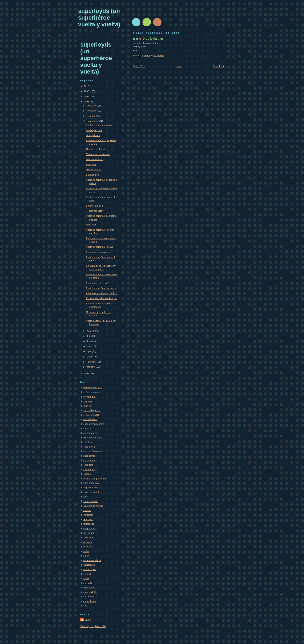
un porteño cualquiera (95, 451)
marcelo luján (90, 592)
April (89, 351)
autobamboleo (91, 433)
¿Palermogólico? (95, 211)
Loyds (88, 620)
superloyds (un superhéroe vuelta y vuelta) (99, 18)
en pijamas (89, 460)
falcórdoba (89, 524)
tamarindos (89, 588)
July (89, 336)
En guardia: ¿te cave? (98, 283)
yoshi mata (89, 469)
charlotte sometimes (94, 424)
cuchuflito (88, 583)
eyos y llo (91, 164)
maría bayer (90, 569)
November (92, 111)
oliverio (87, 474)
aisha (86, 551)
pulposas (88, 547)
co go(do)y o (90, 528)
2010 (87, 86)
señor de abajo (91, 392)
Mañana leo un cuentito (98, 154)
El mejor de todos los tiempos (101, 298)
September (93, 121)
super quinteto (91, 501)
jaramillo (88, 574)
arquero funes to (92, 488)
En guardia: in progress (98, 252)
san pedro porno (92, 410)
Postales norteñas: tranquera (101, 288)
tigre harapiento (92, 483)
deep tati (88, 542)
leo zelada (89, 597)
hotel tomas (89, 456)
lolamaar (88, 429)
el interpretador (91, 415)
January (91, 367)
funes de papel (91, 492)
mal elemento (90, 419)
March (90, 357)
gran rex (88, 406)
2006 (87, 102)
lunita (86, 556)
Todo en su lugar (95, 159)
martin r (87, 510)
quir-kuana (89, 533)
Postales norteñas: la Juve (100, 247)
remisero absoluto (93, 387)
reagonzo (88, 519)
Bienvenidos (92, 175)
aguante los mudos (93, 506)
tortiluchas (89, 538)
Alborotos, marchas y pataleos (102, 293)
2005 (87, 374)
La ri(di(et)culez (94, 130)
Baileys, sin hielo (95, 206)
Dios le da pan (94, 169)
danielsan (88, 515)
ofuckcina (88, 465)
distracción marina (93, 438)
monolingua (89, 397)
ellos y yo (91, 225)
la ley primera (93, 135)
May (89, 346)
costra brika (89, 447)
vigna (86, 578)
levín (86, 497)
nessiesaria (89, 565)
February (92, 362)
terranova (88, 401)
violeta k (88, 442)
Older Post (218, 66)
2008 (87, 91)
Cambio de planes (96, 149)
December (92, 106)
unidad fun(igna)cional (95, 479)
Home (179, 66)
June (89, 341)
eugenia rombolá (92, 560)
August (90, 331)
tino (85, 606)
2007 (87, 97)
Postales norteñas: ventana (100, 125)
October (91, 116)
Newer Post (139, 66)
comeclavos (90, 601)
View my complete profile (93, 626)
